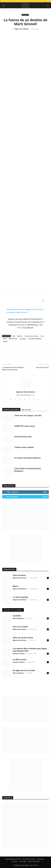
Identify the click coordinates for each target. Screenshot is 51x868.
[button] (4, 5)
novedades (23, 339)
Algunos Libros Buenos (22, 29)
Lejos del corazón (42, 367)
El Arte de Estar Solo (23, 437)
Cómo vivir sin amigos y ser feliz (28, 415)
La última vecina (20, 659)
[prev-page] (4, 479)
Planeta (5, 341)
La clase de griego (20, 597)
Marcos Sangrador (18, 618)
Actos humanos (19, 575)
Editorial (20, 336)
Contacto (14, 861)
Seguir (45, 492)
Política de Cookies (33, 861)
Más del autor (26, 410)
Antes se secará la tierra (23, 638)
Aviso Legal (23, 861)
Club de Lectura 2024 (29, 859)
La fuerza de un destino (32, 336)
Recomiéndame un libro (13, 859)
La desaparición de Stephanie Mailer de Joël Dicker (13, 369)
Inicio (4, 11)
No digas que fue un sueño (24, 670)
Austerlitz (17, 616)
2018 (13, 336)
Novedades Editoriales (35, 339)
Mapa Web (40, 859)
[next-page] (7, 479)
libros (5, 339)
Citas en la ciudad (20, 627)
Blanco (16, 586)
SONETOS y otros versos (25, 426)
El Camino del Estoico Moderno (27, 458)
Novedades (11, 11)
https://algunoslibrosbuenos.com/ (26, 395)
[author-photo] (26, 389)
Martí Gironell (13, 339)
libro (42, 336)
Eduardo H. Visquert (19, 654)
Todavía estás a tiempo (24, 447)
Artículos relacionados (11, 410)
